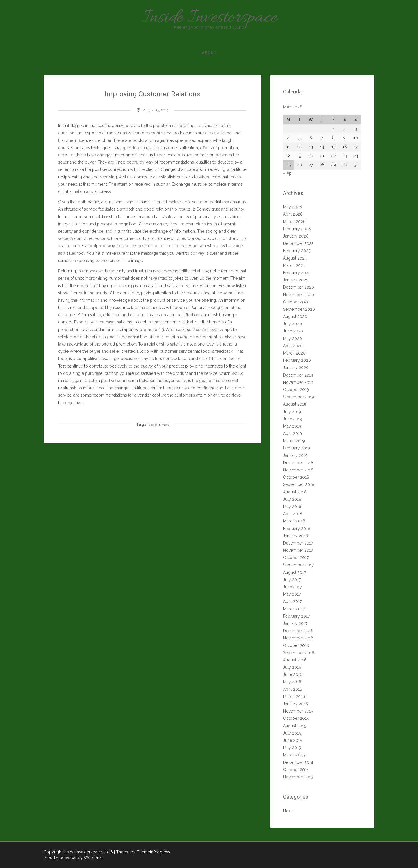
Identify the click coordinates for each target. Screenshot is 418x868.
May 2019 (292, 426)
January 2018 (296, 536)
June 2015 (292, 740)
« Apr (288, 173)
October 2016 (296, 645)
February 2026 (297, 229)
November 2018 (298, 470)
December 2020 (299, 287)
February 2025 (297, 251)
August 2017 (294, 572)
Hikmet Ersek (164, 202)
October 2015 (296, 718)
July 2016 (292, 667)
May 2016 (292, 682)
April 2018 (293, 514)
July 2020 (292, 324)
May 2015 (292, 748)
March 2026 (294, 222)
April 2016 (293, 689)
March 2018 (294, 521)
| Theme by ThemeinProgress (142, 852)
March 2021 (294, 265)
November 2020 (299, 295)
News (288, 811)
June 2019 (293, 419)
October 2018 (296, 477)
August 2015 (294, 726)
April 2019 (292, 433)
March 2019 (294, 441)
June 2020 (293, 331)
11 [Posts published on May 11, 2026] (288, 147)
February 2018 (297, 529)
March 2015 (294, 755)
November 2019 (298, 382)
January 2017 (295, 623)
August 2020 (295, 317)
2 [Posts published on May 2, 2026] (345, 129)
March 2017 (294, 609)
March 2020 (294, 353)
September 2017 (298, 565)
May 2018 (292, 507)
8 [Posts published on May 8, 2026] (333, 138)
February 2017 (296, 616)
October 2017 (296, 558)
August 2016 (295, 660)
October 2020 (296, 302)
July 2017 (292, 580)
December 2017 (298, 543)
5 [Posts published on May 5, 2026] (299, 138)
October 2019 (296, 390)
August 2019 (295, 404)
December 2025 (298, 243)
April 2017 (292, 601)
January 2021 (295, 280)
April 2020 (293, 346)
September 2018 (299, 484)
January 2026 (296, 236)
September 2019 (299, 397)
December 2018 (298, 463)
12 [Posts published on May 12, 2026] (299, 147)
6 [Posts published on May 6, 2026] (311, 138)
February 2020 (297, 360)
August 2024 (295, 258)
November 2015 (298, 711)
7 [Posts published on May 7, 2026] (322, 138)
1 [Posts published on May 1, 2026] (334, 129)
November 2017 (298, 550)
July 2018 (292, 499)
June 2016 (293, 674)
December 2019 (298, 375)
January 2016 (296, 704)
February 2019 (297, 448)
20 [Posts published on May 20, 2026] (311, 156)
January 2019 (295, 455)
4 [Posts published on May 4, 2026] (288, 138)
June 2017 (292, 587)
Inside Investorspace (209, 18)
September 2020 (299, 309)
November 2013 (298, 777)
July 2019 (292, 412)
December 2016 (298, 631)
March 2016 (294, 697)
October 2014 (296, 770)
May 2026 (292, 207)
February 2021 (297, 273)
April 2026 (293, 214)
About (209, 53)
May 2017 (292, 594)
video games (159, 425)
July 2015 (292, 733)
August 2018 (295, 492)
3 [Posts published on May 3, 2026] (356, 129)
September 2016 (299, 653)
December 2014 (298, 762)
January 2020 (296, 368)
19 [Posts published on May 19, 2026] (299, 156)
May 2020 (292, 339)
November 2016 (298, 638)
